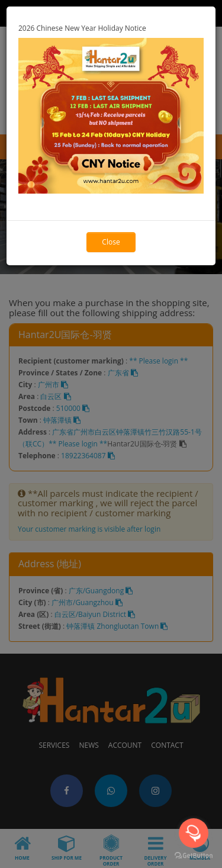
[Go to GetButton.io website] (194, 856)
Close (111, 242)
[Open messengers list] (194, 833)
